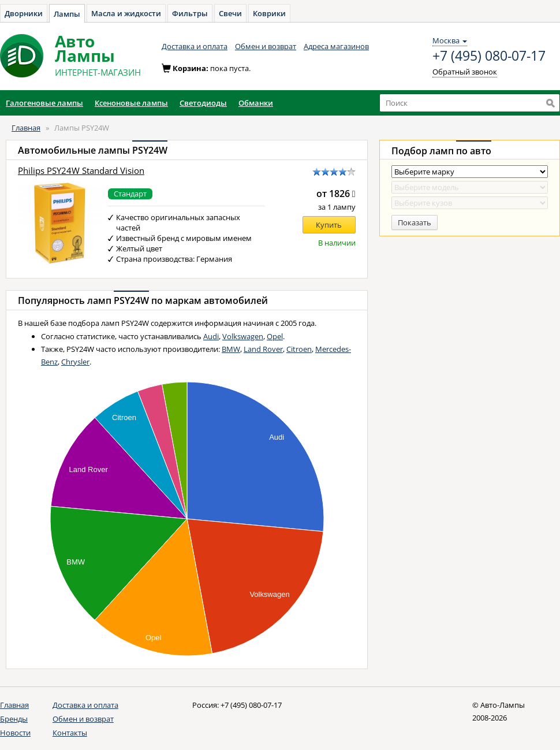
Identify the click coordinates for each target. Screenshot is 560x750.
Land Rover (263, 349)
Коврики (269, 13)
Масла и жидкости (126, 13)
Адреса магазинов (336, 46)
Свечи (230, 13)
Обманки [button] (256, 103)
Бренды (14, 719)
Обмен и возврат (266, 46)
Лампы (67, 14)
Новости (15, 733)
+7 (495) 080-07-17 (489, 56)
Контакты (70, 733)
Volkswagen (243, 336)
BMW (231, 349)
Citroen (299, 349)
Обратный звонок (465, 72)
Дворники (24, 13)
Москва (450, 40)
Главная (26, 128)
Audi (211, 336)
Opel (275, 336)
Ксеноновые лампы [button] (131, 103)
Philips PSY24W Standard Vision (81, 171)
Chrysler (75, 362)
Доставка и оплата (195, 46)
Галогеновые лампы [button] (44, 103)
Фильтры (190, 13)
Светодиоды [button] (203, 103)
